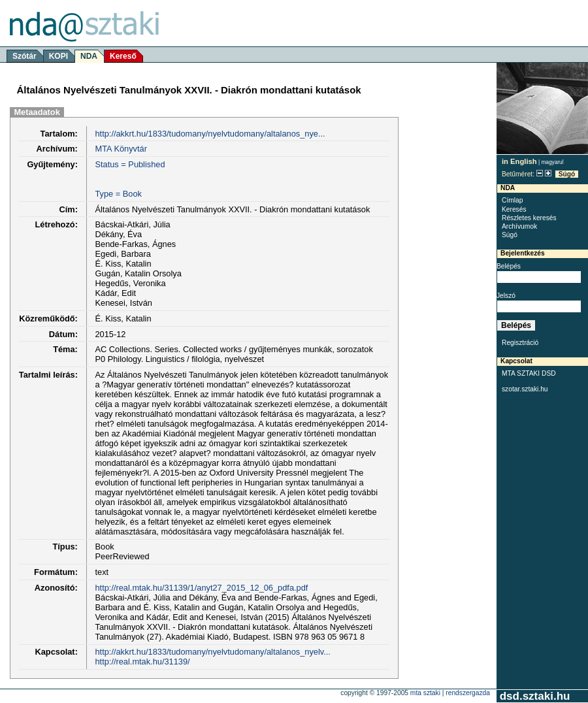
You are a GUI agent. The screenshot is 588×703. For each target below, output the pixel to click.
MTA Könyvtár (121, 149)
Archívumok (519, 226)
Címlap (512, 200)
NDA (89, 56)
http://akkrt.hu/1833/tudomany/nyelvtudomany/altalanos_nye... (210, 134)
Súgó (567, 174)
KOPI (58, 56)
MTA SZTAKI (425, 693)
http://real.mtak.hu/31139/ (142, 662)
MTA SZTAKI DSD (529, 373)
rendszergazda (468, 693)
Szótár (24, 56)
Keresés (514, 209)
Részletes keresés (529, 218)
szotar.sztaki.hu (525, 389)
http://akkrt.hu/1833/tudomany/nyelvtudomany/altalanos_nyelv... (212, 652)
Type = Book (118, 194)
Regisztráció (520, 343)
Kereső (123, 56)
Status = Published (130, 164)
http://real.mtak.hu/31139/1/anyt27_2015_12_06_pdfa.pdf (201, 588)
